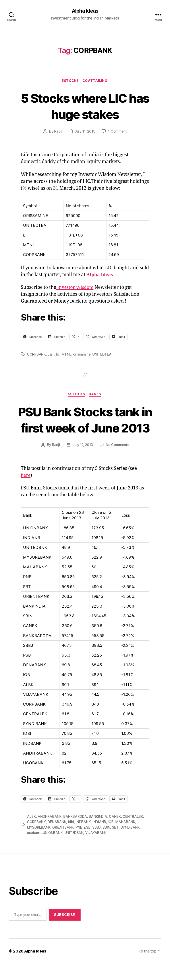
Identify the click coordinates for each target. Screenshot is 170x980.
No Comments (118, 462)
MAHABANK (127, 839)
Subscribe (65, 931)
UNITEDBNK (75, 849)
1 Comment (118, 132)
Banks (96, 395)
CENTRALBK (135, 833)
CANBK (116, 833)
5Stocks (70, 81)
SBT (118, 844)
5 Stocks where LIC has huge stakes (85, 106)
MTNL (67, 355)
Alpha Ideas (85, 11)
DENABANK (58, 839)
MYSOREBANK (39, 844)
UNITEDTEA (103, 355)
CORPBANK (37, 355)
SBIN (109, 844)
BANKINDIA (99, 833)
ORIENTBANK (64, 844)
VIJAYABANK (97, 849)
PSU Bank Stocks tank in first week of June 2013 (85, 428)
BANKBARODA (76, 833)
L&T (51, 355)
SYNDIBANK (133, 844)
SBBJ (99, 844)
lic (58, 355)
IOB (112, 839)
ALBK (32, 833)
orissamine (82, 355)
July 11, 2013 (85, 132)
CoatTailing (96, 81)
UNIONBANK (53, 849)
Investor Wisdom (76, 288)
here (26, 492)
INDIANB (101, 839)
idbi (72, 839)
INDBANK (84, 839)
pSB (89, 844)
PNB (81, 844)
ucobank (34, 849)
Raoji (58, 132)
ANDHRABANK (50, 833)
